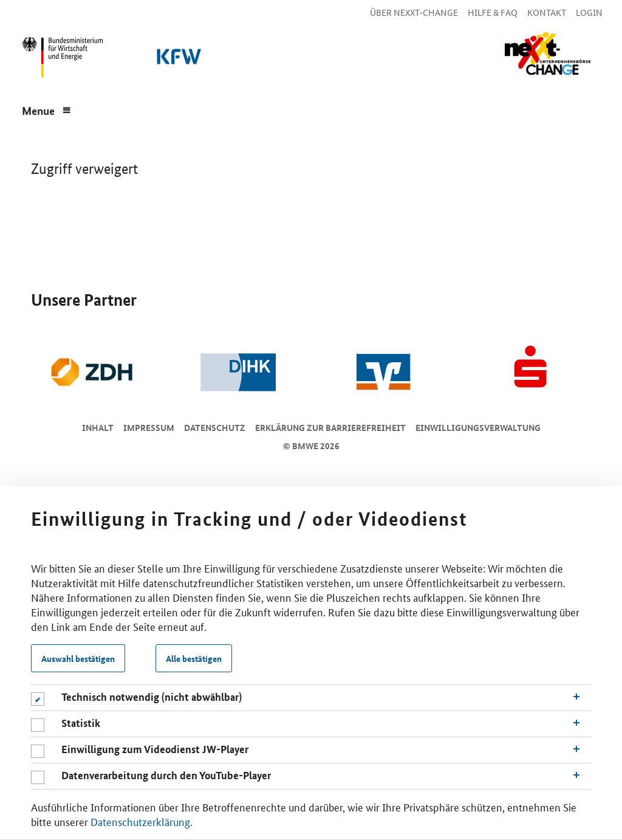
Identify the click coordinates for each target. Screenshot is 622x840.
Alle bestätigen (194, 658)
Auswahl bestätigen (78, 658)
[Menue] (47, 109)
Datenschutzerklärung (140, 821)
